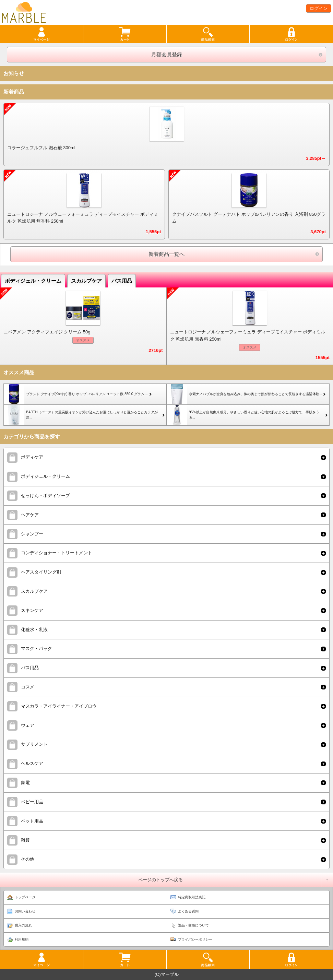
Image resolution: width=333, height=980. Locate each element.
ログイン (319, 8)
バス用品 (122, 281)
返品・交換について (193, 925)
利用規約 (22, 939)
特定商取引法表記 (192, 897)
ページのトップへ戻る (160, 880)
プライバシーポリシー (195, 939)
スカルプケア (86, 281)
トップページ (25, 897)
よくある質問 (188, 911)
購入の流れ (23, 925)
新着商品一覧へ (166, 254)
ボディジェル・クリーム (33, 281)
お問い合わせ (25, 911)
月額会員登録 (167, 54)
